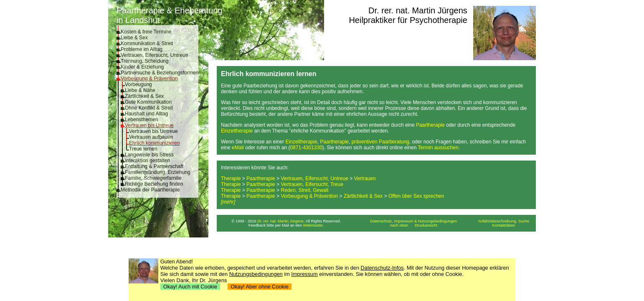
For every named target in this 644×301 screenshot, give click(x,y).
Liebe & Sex (134, 38)
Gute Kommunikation (148, 102)
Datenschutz (381, 221)
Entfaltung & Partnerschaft (154, 166)
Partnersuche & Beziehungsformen (160, 73)
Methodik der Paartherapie (150, 190)
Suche (524, 221)
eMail (238, 148)
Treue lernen (143, 149)
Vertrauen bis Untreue (149, 125)
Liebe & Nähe (140, 90)
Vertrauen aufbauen (151, 137)
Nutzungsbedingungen (256, 274)
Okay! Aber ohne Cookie (260, 287)
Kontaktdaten (504, 225)
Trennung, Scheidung (145, 61)
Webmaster (313, 225)
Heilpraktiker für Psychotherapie (408, 20)
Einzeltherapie (237, 131)
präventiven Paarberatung (380, 142)
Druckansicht (426, 225)
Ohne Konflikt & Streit (149, 108)
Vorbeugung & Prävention (149, 79)
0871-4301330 (306, 148)
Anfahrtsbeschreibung (497, 221)
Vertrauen (365, 179)
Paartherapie (430, 125)
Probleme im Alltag (142, 49)
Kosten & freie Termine (146, 32)
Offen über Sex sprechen (416, 196)
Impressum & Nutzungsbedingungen (425, 221)
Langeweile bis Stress (149, 155)
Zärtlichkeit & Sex (144, 96)
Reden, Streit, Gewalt (304, 190)
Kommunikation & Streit (147, 43)
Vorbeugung (138, 84)
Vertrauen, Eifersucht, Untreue (154, 55)
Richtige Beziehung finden (154, 184)
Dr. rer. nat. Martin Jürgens (418, 10)
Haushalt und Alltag (146, 114)
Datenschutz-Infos (382, 268)
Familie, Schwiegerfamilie (153, 178)
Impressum (304, 274)
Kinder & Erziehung (142, 67)
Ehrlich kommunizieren (154, 143)
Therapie (231, 179)
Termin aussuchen (438, 148)
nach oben (399, 225)
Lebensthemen (141, 120)
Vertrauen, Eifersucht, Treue (312, 184)
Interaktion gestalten (147, 161)
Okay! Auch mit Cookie (190, 287)
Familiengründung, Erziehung (158, 172)
